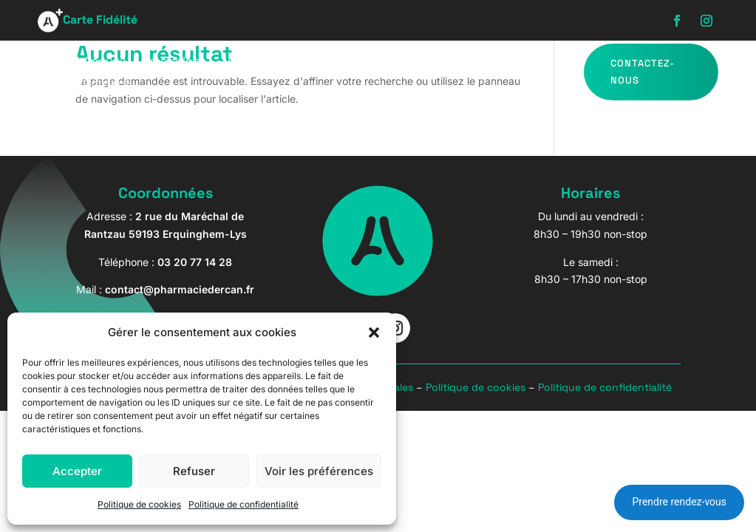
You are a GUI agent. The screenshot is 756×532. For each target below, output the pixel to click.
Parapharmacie (374, 62)
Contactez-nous (643, 71)
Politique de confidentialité (244, 504)
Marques (502, 62)
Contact (107, 85)
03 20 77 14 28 (195, 262)
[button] (374, 332)
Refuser (194, 471)
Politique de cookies (139, 504)
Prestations (174, 62)
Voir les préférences (319, 471)
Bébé (447, 62)
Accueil (105, 62)
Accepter (77, 471)
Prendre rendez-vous (679, 502)
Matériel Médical (269, 62)
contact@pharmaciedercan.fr (180, 289)
